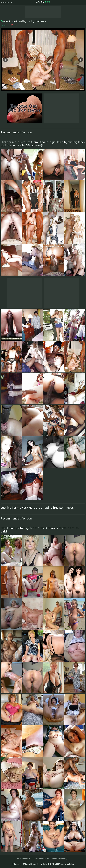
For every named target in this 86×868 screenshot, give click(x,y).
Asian (43, 2)
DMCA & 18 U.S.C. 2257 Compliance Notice (57, 864)
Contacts (16, 864)
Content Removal (31, 864)
